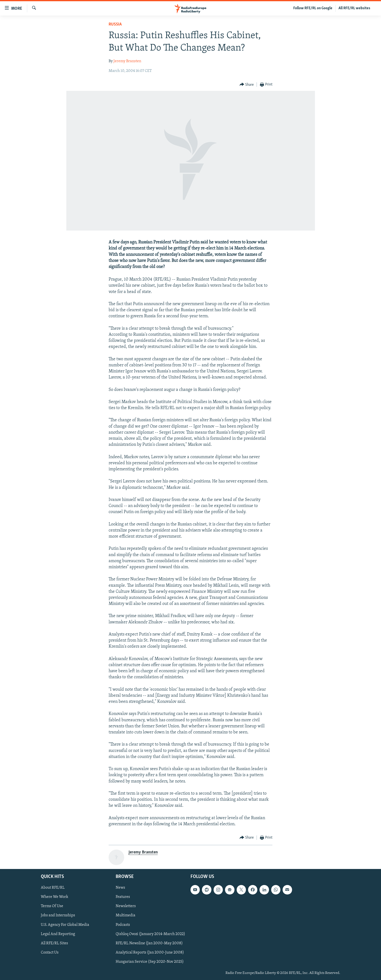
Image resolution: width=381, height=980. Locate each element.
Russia (115, 24)
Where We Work (55, 897)
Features (123, 897)
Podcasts (123, 925)
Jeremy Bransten (127, 61)
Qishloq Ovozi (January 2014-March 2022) (150, 934)
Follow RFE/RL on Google (313, 8)
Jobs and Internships (58, 916)
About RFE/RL (53, 888)
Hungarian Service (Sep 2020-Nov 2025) (150, 962)
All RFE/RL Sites (54, 943)
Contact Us (50, 953)
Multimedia (126, 916)
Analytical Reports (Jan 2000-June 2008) (150, 953)
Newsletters (126, 906)
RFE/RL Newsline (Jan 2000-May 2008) (149, 943)
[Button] (247, 85)
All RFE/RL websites (354, 8)
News (120, 888)
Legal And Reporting (58, 934)
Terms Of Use (52, 906)
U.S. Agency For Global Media (65, 925)
